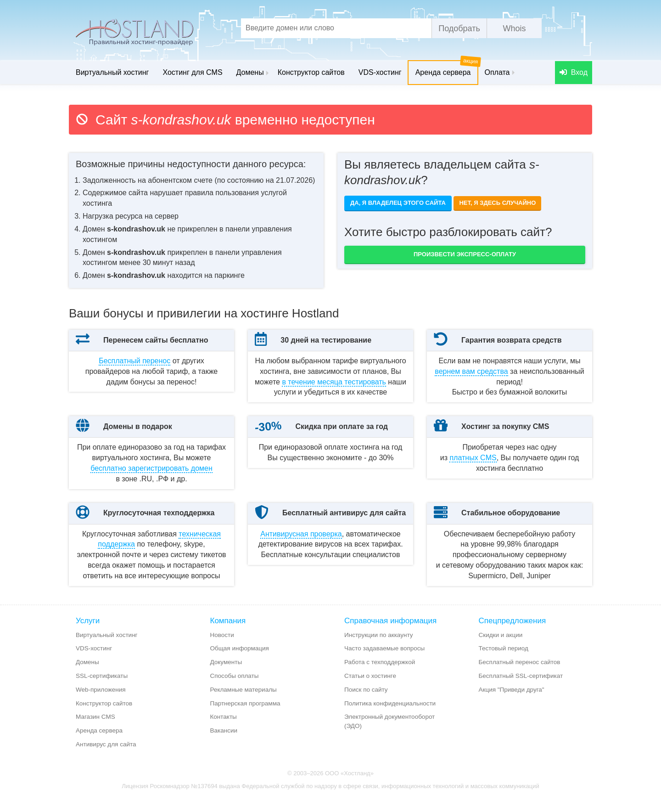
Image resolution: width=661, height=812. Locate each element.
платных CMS (473, 468)
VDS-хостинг (380, 72)
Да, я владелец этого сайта (398, 203)
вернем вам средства (471, 371)
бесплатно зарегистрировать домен (151, 479)
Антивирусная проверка (301, 555)
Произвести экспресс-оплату (465, 254)
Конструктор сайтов (311, 72)
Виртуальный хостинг (112, 72)
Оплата (497, 72)
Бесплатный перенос (134, 361)
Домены (252, 72)
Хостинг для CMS (192, 72)
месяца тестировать (334, 382)
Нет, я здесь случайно (497, 203)
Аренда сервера (447, 69)
